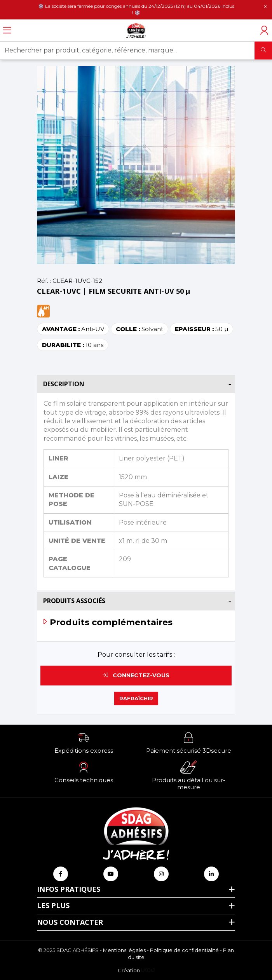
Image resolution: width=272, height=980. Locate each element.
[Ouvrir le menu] (7, 30)
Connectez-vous (136, 675)
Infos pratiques (69, 889)
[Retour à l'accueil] (136, 30)
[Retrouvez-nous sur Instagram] (161, 874)
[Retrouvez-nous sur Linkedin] (211, 874)
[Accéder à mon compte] (264, 30)
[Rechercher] (263, 51)
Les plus (53, 905)
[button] (84, 743)
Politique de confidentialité (184, 950)
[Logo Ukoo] (148, 970)
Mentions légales (124, 950)
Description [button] (64, 384)
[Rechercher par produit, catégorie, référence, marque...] (127, 51)
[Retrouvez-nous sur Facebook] (61, 874)
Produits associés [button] (74, 601)
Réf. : (44, 281)
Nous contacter (70, 922)
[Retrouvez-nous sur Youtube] (111, 874)
